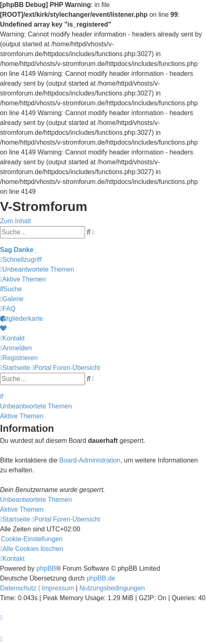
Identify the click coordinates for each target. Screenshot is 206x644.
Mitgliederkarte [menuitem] (21, 319)
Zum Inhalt (16, 221)
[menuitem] (37, 269)
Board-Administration (90, 460)
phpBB (46, 568)
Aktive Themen (22, 416)
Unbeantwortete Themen (36, 406)
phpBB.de (101, 578)
